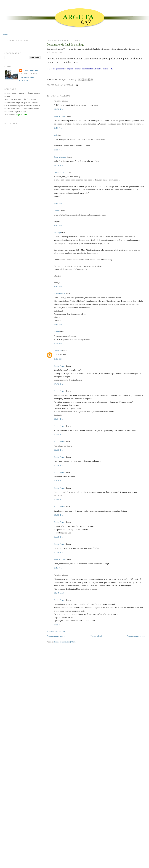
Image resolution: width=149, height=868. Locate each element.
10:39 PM (59, 537)
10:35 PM (59, 450)
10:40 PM (59, 552)
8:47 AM (58, 128)
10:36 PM (59, 465)
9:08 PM (58, 359)
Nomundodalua (60, 172)
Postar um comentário (56, 631)
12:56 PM (59, 165)
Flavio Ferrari (59, 366)
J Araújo (57, 232)
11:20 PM (59, 109)
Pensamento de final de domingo (65, 45)
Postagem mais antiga (136, 636)
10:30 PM (59, 384)
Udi (55, 135)
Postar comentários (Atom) (65, 642)
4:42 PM (58, 286)
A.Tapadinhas (59, 293)
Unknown (58, 350)
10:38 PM (59, 499)
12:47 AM (59, 593)
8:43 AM (58, 568)
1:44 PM (58, 204)
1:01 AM (58, 625)
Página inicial (96, 636)
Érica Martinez (60, 157)
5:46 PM (58, 325)
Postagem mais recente (56, 636)
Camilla (57, 211)
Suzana (57, 332)
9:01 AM (58, 150)
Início (5, 34)
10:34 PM (59, 419)
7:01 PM (58, 343)
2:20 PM (58, 225)
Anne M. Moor (60, 116)
